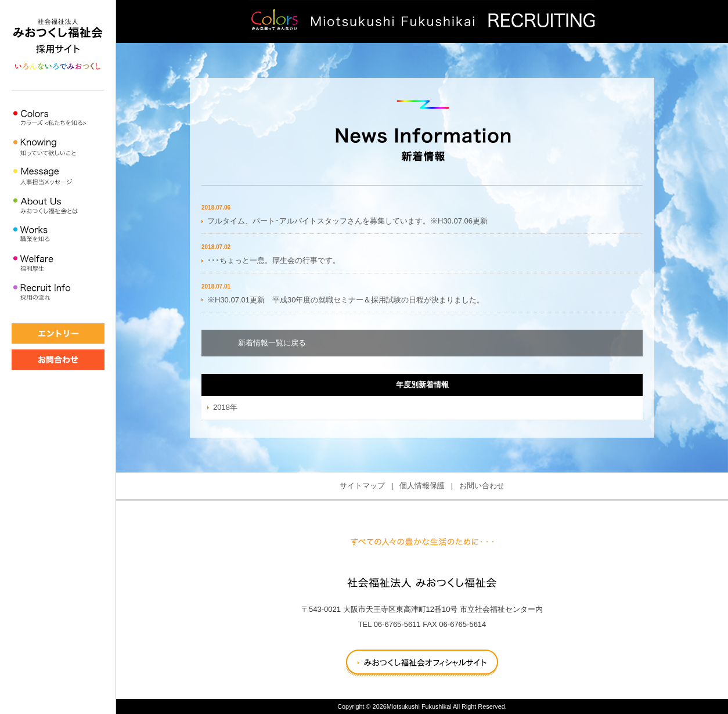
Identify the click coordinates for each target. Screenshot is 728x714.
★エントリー (58, 333)
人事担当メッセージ (58, 177)
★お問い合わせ (58, 360)
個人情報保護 (422, 486)
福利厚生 (58, 264)
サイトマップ (362, 486)
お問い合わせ (482, 486)
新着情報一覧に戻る (272, 343)
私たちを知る (58, 119)
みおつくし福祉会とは (58, 206)
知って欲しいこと (58, 148)
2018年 (225, 407)
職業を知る (58, 235)
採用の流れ (58, 293)
